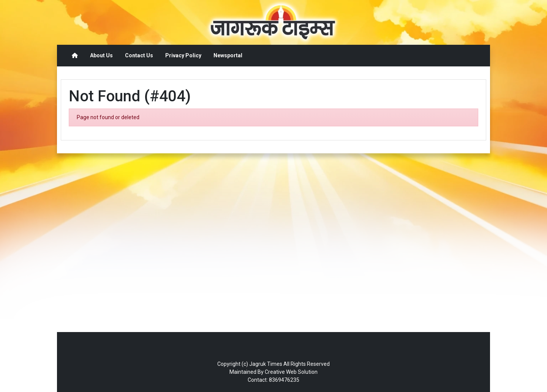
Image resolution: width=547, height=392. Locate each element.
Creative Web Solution (291, 372)
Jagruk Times (266, 364)
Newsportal (228, 55)
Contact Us (139, 55)
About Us (101, 55)
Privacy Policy (183, 55)
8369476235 (284, 380)
